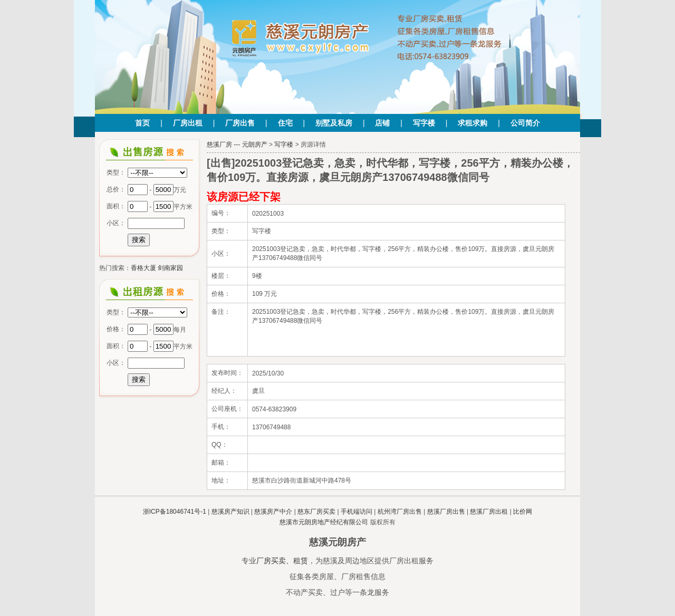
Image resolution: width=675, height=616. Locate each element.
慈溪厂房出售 (446, 512)
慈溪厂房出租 (489, 512)
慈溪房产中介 (273, 512)
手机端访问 (356, 512)
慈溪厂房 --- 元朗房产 (237, 145)
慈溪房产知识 (230, 512)
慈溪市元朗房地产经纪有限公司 (324, 522)
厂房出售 (240, 123)
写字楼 (424, 123)
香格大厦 (143, 268)
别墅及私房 (334, 123)
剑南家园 (170, 268)
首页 (142, 123)
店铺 (382, 123)
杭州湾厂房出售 (400, 512)
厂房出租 (188, 123)
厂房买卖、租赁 (282, 561)
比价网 (523, 512)
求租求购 (472, 123)
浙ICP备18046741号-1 (175, 512)
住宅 (285, 123)
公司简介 (525, 123)
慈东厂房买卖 (316, 512)
